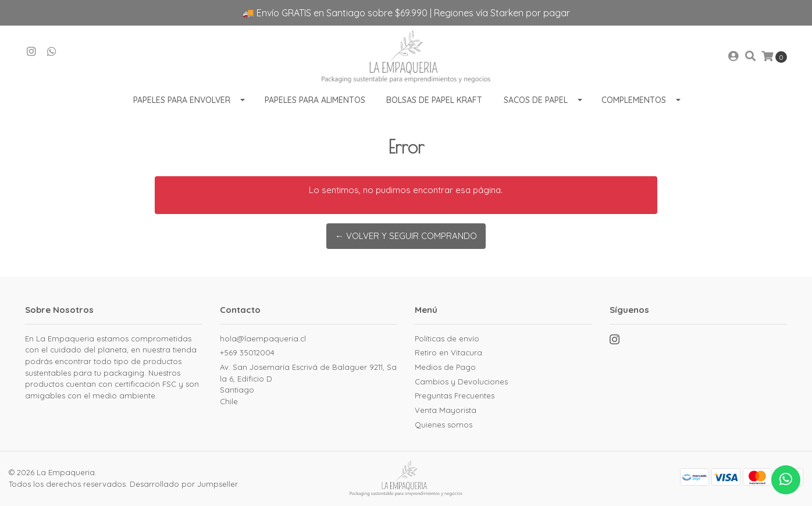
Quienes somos (444, 425)
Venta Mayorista (446, 410)
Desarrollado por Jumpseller (184, 484)
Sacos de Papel (536, 100)
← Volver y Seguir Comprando (406, 236)
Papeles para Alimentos (315, 100)
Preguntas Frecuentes (455, 395)
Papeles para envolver (182, 100)
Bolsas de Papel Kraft (434, 100)
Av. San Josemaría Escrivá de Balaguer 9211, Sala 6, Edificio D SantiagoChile (308, 384)
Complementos (634, 100)
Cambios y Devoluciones (461, 382)
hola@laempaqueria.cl (263, 338)
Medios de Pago (445, 367)
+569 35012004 (247, 352)
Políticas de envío (447, 338)
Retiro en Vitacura (448, 352)
